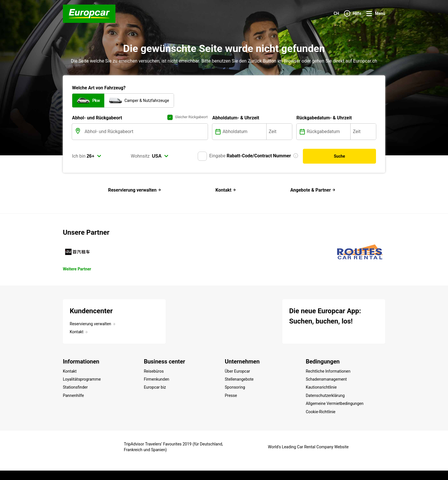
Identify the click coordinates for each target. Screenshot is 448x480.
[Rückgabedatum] (328, 132)
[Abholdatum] (244, 132)
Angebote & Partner (313, 190)
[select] (94, 156)
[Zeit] (279, 132)
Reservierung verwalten (135, 190)
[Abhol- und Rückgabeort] (146, 132)
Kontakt (226, 190)
